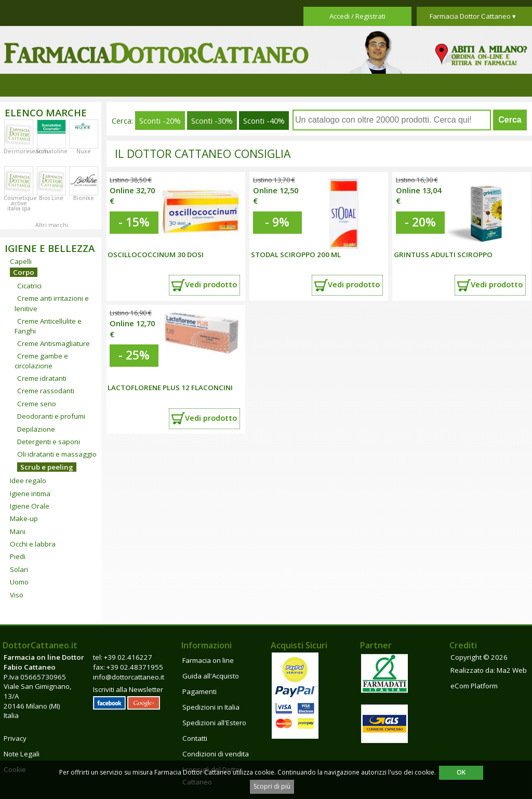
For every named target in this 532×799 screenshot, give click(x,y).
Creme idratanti (42, 378)
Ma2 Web (512, 670)
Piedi (18, 556)
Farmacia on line (208, 660)
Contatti (195, 738)
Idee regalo (28, 481)
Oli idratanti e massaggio (57, 454)
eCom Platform (474, 686)
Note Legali (22, 754)
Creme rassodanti (46, 391)
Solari (19, 569)
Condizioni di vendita (216, 754)
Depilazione (36, 429)
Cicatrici (29, 286)
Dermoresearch (26, 151)
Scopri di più (272, 786)
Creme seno (37, 404)
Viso (17, 595)
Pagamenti (199, 691)
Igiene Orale (30, 506)
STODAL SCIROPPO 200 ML (296, 255)
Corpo (24, 272)
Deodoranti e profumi (51, 416)
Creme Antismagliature (54, 343)
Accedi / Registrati (357, 16)
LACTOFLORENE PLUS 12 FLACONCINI (170, 388)
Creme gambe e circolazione (41, 361)
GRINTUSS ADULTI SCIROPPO (443, 255)
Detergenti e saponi (49, 442)
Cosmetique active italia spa (20, 203)
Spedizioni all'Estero (214, 723)
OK (461, 772)
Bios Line (51, 198)
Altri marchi (52, 225)
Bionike (84, 198)
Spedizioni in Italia (211, 707)
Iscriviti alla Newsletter (128, 689)
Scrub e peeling (47, 467)
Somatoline (52, 151)
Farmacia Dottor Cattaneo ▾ (473, 16)
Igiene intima (30, 494)
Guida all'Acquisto (211, 676)
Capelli (21, 261)
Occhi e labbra (33, 544)
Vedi (211, 284)
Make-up (24, 518)
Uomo (19, 582)
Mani (18, 531)
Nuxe (84, 151)
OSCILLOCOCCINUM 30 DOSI (156, 255)
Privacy (15, 738)
